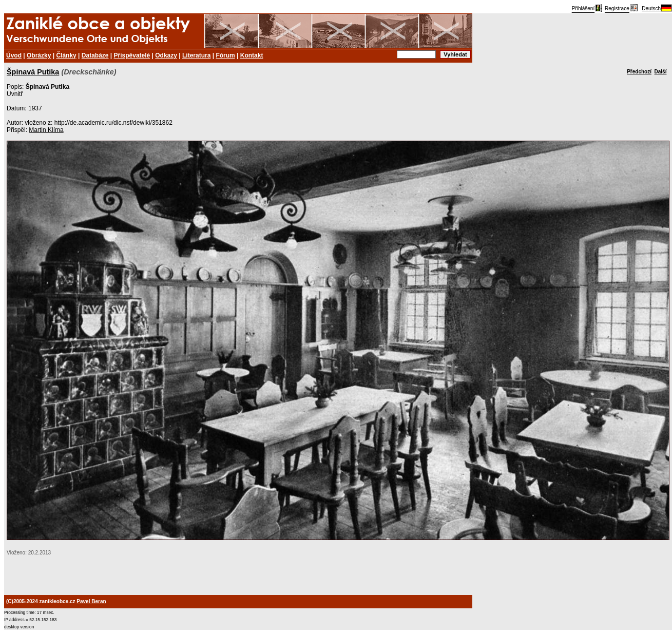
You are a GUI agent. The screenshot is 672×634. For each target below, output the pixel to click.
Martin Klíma (46, 130)
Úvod (14, 55)
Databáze (95, 55)
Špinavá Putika (33, 72)
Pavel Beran (91, 601)
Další (661, 72)
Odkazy (166, 55)
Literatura (196, 55)
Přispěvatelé (132, 55)
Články (66, 55)
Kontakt (252, 55)
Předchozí (639, 72)
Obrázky (39, 55)
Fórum (225, 55)
